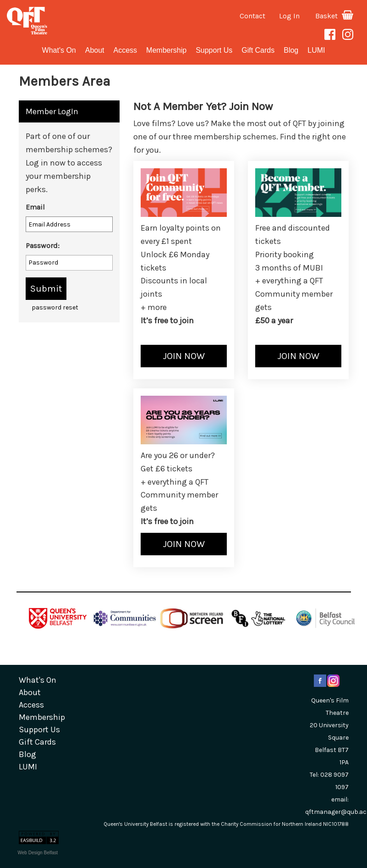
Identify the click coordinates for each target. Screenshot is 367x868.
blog (291, 50)
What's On (59, 50)
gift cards (258, 50)
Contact (252, 16)
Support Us (214, 50)
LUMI (316, 50)
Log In (289, 16)
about (95, 50)
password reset (55, 307)
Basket (334, 16)
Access (126, 50)
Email (35, 207)
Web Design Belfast (38, 853)
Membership (166, 50)
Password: (43, 246)
